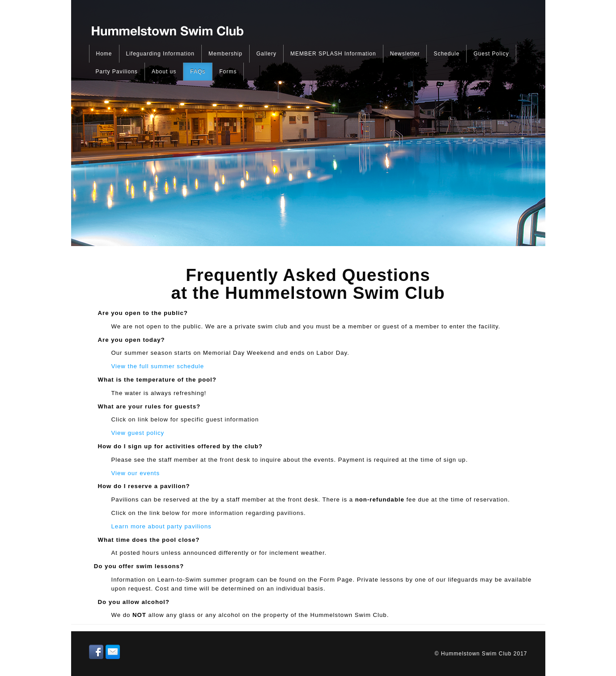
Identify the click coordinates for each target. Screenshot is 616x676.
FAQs (198, 72)
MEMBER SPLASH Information (333, 54)
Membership (225, 54)
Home (104, 54)
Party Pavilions (117, 72)
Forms (228, 72)
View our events (136, 473)
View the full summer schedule (158, 366)
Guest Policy (491, 54)
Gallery (266, 54)
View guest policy (138, 433)
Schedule (446, 54)
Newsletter (405, 54)
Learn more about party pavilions (161, 526)
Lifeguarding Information (160, 54)
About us (164, 72)
